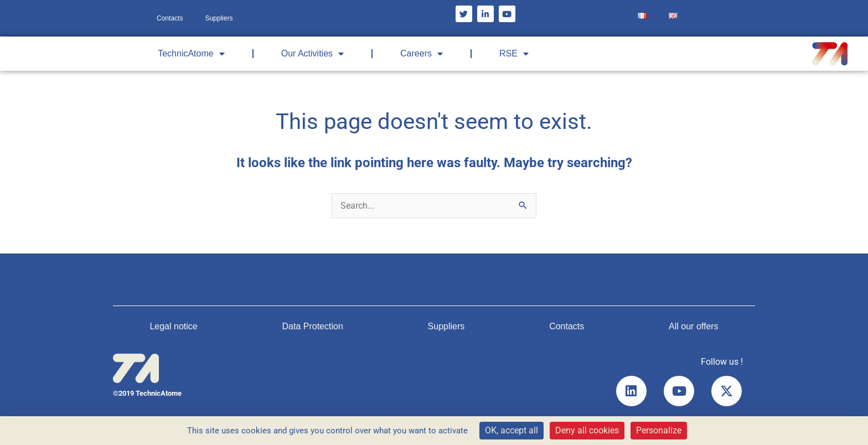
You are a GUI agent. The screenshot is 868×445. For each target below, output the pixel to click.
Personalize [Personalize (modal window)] (659, 430)
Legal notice (173, 326)
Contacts (170, 18)
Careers (422, 54)
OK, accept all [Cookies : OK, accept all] (512, 430)
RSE (514, 54)
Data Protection (313, 326)
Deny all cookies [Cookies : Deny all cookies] (587, 430)
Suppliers (219, 18)
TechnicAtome (191, 54)
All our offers (694, 326)
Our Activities (312, 54)
